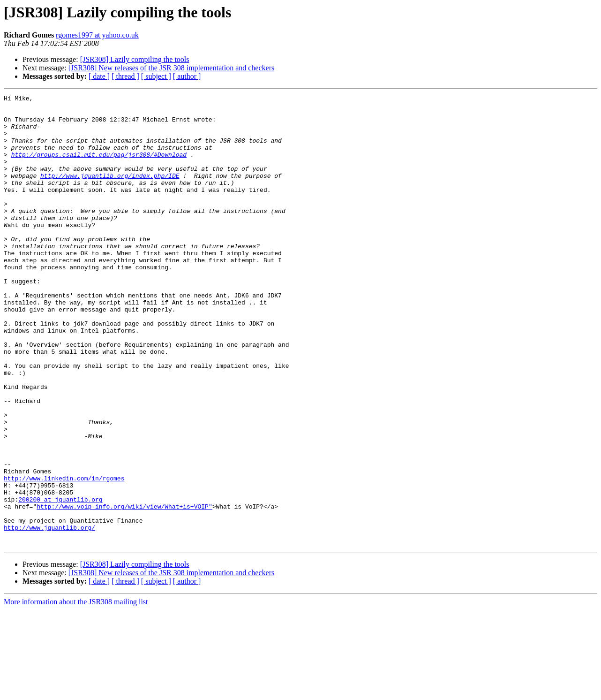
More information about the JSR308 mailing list (76, 692)
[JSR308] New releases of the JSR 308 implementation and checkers (171, 68)
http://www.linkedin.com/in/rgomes (64, 555)
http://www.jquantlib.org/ (49, 615)
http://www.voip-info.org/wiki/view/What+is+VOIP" (124, 589)
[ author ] (187, 76)
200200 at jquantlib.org (60, 581)
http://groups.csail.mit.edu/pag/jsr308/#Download (99, 167)
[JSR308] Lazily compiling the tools (135, 59)
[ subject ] (156, 76)
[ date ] (99, 76)
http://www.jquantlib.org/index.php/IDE (110, 192)
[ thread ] (125, 76)
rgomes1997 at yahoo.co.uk (97, 35)
